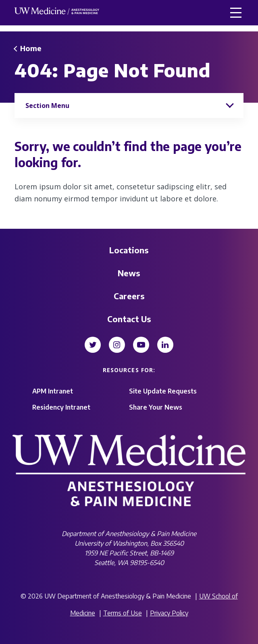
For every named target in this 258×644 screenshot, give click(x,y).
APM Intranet (53, 391)
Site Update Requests (163, 391)
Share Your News (156, 407)
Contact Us (129, 319)
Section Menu (47, 106)
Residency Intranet (61, 407)
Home (31, 48)
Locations (129, 250)
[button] (236, 13)
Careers (129, 296)
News (129, 273)
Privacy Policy (169, 613)
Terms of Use (123, 613)
